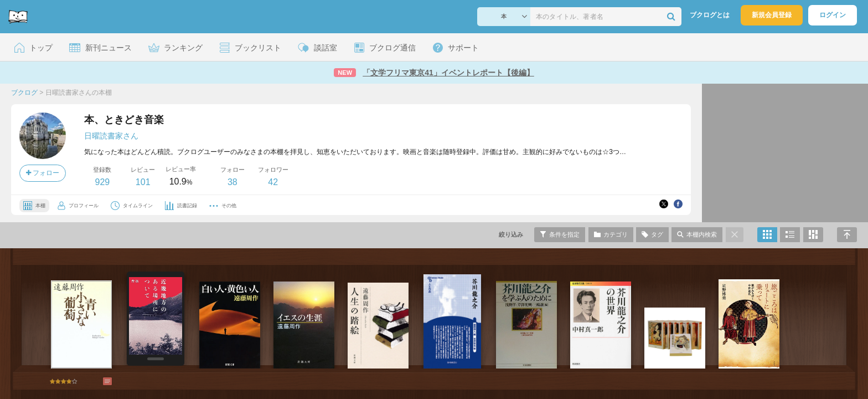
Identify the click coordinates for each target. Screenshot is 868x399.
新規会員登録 (772, 15)
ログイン (833, 15)
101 (143, 182)
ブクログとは (710, 15)
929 (102, 182)
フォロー (43, 173)
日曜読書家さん (111, 136)
